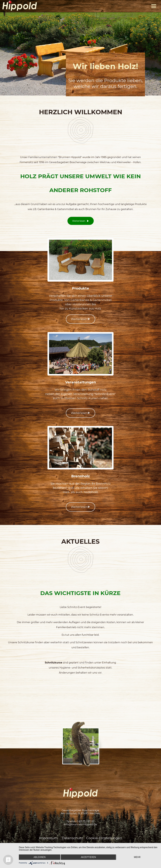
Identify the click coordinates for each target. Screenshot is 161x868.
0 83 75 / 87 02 (86, 821)
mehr (137, 857)
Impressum (49, 838)
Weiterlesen (81, 221)
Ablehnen (39, 857)
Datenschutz (72, 838)
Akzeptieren (88, 857)
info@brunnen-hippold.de (80, 824)
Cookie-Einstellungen (104, 838)
